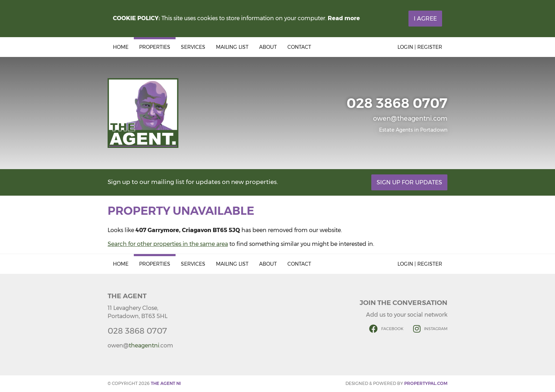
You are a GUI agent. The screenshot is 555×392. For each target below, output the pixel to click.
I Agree (425, 19)
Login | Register (420, 47)
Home (121, 47)
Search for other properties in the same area (168, 244)
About (268, 47)
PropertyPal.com (426, 383)
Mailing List (232, 47)
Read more (344, 18)
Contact (299, 47)
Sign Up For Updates (409, 182)
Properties (155, 47)
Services (193, 47)
